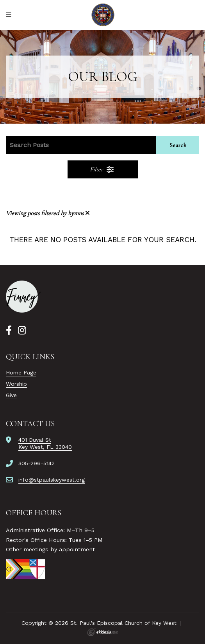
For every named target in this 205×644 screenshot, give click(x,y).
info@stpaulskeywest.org (52, 480)
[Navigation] (10, 15)
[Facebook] (9, 331)
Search (178, 145)
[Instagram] (22, 331)
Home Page (21, 372)
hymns (79, 213)
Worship (16, 384)
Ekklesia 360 (103, 632)
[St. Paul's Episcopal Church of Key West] (102, 15)
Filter (102, 169)
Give (11, 395)
